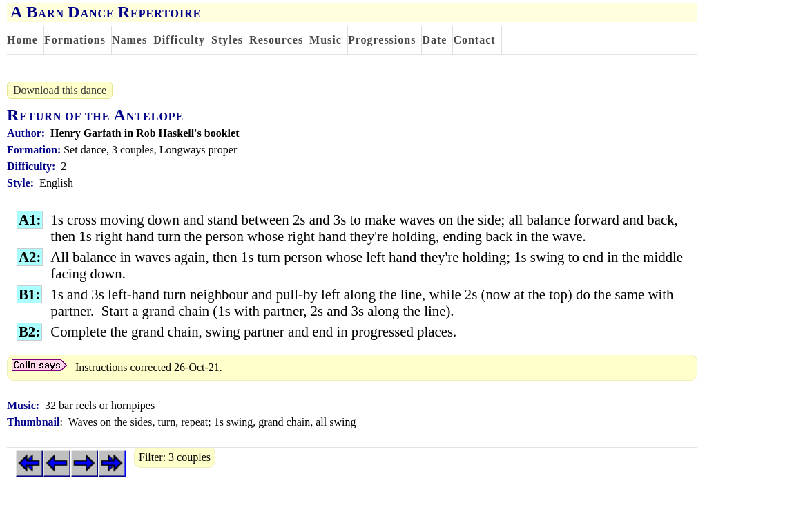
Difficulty (179, 40)
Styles (227, 40)
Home (22, 40)
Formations (75, 40)
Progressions (382, 40)
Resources (276, 40)
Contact (474, 40)
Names (129, 40)
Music (326, 40)
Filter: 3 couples (175, 457)
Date (434, 40)
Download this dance (60, 90)
